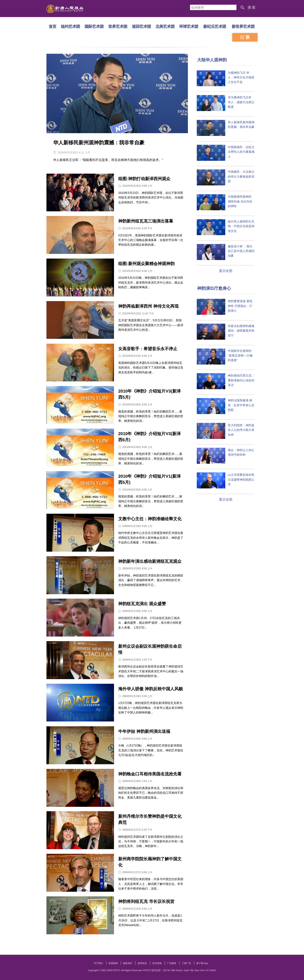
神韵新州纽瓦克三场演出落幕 (146, 221)
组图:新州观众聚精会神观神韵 (146, 264)
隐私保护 (128, 963)
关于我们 (98, 963)
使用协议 (142, 963)
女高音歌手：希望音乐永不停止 (148, 349)
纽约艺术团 (71, 26)
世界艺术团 (118, 26)
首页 (53, 26)
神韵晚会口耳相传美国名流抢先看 (150, 774)
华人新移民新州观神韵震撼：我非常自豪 (99, 143)
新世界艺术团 (243, 26)
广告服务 (172, 963)
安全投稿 (157, 963)
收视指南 (113, 963)
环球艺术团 (189, 26)
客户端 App (202, 963)
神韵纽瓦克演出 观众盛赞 (142, 604)
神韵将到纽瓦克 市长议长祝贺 (146, 901)
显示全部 (226, 271)
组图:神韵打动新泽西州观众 (144, 179)
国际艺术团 (94, 26)
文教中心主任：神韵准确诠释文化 (150, 519)
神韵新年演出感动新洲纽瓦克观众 (150, 561)
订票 (245, 37)
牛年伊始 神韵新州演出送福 (144, 731)
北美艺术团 (165, 26)
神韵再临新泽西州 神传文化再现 (148, 306)
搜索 (252, 7)
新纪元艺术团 (215, 26)
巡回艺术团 (141, 26)
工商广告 (186, 963)
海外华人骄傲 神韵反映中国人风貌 (151, 689)
